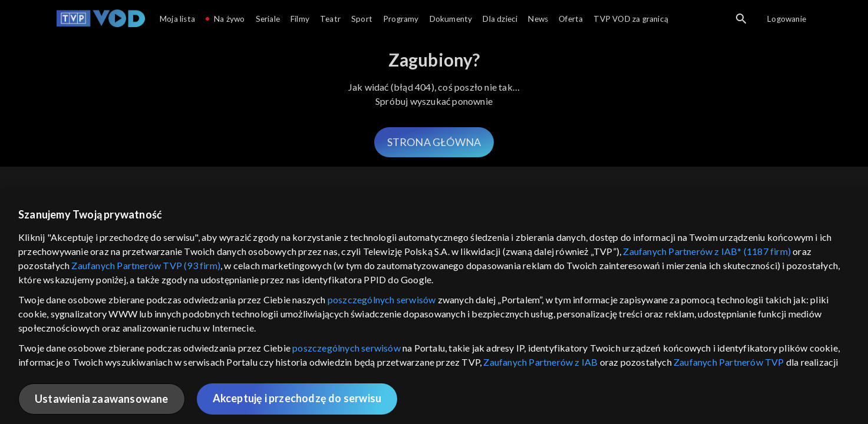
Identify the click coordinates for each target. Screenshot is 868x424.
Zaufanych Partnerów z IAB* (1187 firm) (707, 251)
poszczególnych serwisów (382, 299)
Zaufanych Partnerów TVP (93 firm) (146, 265)
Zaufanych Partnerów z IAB (540, 362)
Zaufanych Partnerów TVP (729, 362)
